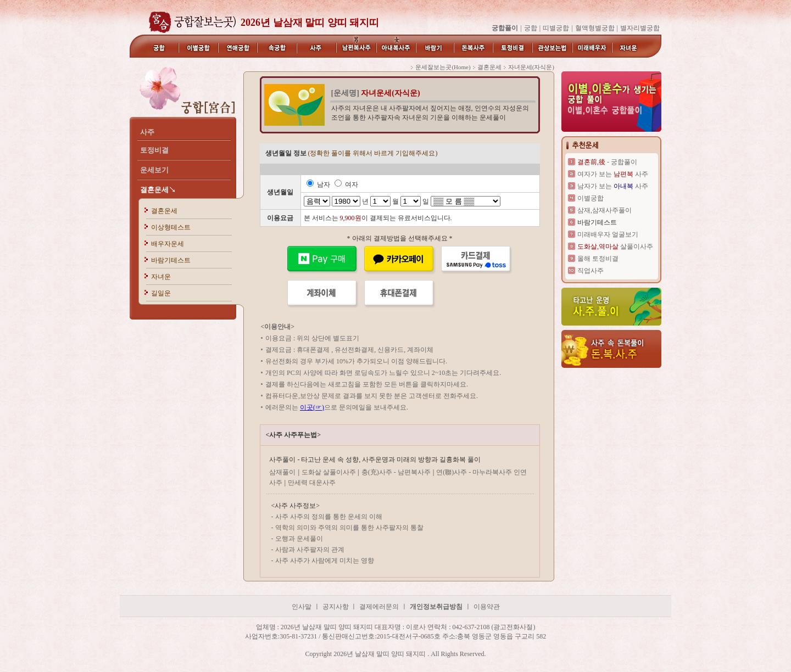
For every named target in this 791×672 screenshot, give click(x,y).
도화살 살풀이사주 (330, 472)
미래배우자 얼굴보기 (608, 234)
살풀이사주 (615, 247)
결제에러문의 (379, 607)
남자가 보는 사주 (613, 186)
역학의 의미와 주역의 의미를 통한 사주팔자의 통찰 (349, 528)
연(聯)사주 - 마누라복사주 (475, 472)
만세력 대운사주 (312, 483)
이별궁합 (591, 198)
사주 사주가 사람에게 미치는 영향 (325, 561)
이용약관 (487, 607)
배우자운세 (168, 244)
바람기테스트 (171, 260)
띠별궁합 (556, 28)
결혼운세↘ (158, 190)
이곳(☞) (312, 407)
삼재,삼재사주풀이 (605, 210)
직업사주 (591, 271)
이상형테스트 (171, 227)
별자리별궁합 (640, 28)
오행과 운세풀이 (299, 539)
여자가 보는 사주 (613, 174)
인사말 (302, 607)
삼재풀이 (282, 472)
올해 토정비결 (598, 259)
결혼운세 (164, 211)
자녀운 (161, 277)
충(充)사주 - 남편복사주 (396, 472)
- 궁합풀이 (607, 162)
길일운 (161, 293)
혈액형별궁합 (595, 28)
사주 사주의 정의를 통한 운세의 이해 (329, 517)
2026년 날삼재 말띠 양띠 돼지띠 (310, 23)
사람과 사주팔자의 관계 (310, 550)
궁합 (531, 28)
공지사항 (336, 607)
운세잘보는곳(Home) (443, 67)
